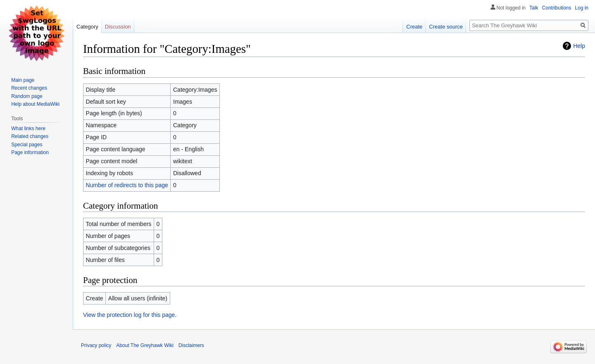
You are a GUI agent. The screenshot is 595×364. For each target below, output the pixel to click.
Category (87, 27)
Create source (446, 27)
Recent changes (29, 88)
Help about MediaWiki (35, 104)
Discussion (118, 27)
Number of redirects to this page (127, 185)
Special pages (27, 145)
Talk (534, 8)
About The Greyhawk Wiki (145, 345)
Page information (30, 152)
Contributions (557, 8)
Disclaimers (191, 345)
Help (579, 46)
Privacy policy (96, 345)
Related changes (30, 136)
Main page (23, 80)
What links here (28, 128)
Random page (27, 96)
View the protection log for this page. (130, 315)
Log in (582, 8)
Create (414, 27)
